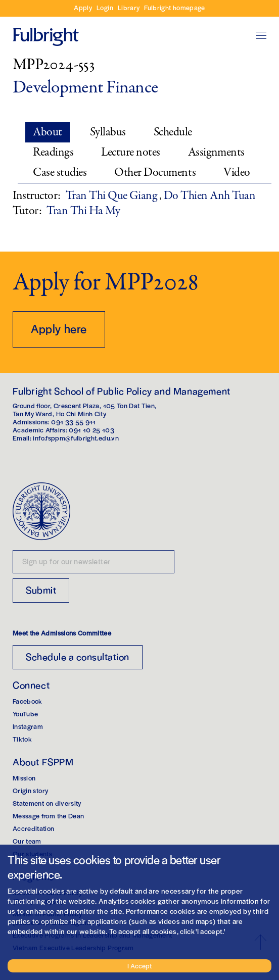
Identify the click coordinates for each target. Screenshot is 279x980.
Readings (53, 152)
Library (129, 7)
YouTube (25, 714)
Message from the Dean (48, 816)
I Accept (139, 966)
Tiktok (22, 739)
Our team (27, 841)
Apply (83, 7)
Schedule (173, 132)
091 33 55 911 (74, 422)
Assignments (216, 152)
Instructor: (37, 196)
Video (237, 173)
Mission (24, 778)
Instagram (28, 726)
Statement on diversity (47, 803)
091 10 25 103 (91, 430)
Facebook (28, 701)
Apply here (59, 328)
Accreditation (34, 828)
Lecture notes (131, 152)
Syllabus (108, 132)
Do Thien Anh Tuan (210, 196)
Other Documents (155, 173)
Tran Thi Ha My (83, 211)
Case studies (60, 173)
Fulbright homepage (174, 7)
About (48, 132)
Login (105, 7)
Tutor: (27, 211)
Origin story (30, 790)
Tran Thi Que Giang (112, 196)
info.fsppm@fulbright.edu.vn (76, 438)
